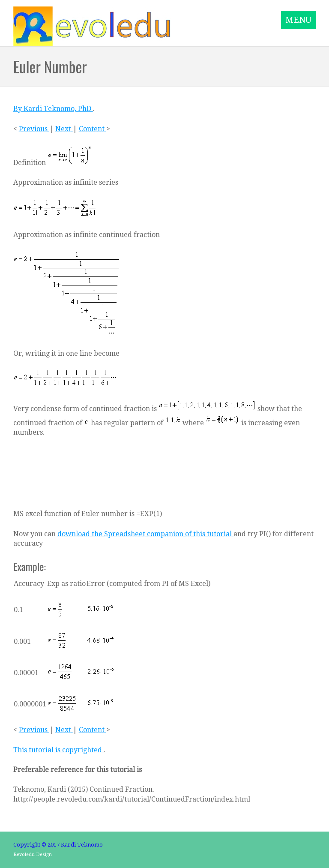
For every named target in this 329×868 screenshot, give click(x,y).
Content (93, 129)
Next (64, 129)
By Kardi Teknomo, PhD (53, 109)
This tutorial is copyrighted (58, 750)
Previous (34, 129)
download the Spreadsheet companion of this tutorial (145, 534)
